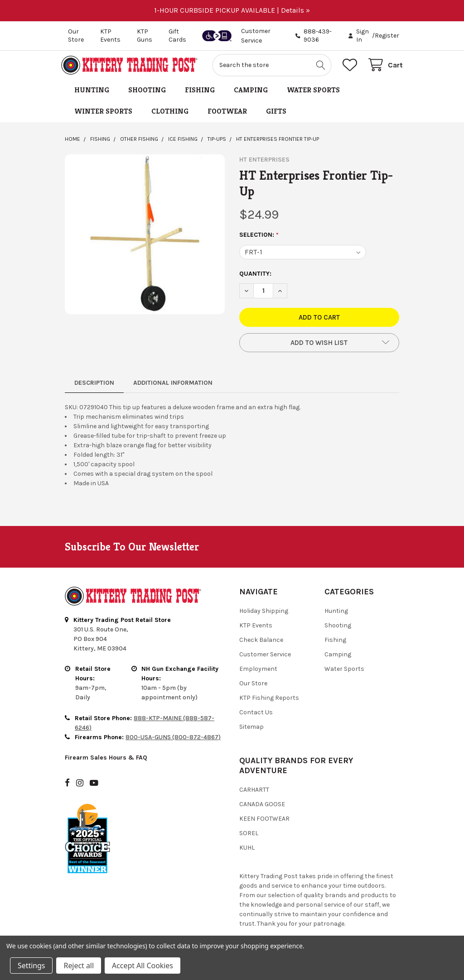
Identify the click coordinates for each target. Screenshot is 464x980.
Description (94, 386)
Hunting (92, 93)
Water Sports (313, 93)
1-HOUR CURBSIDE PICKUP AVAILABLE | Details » (232, 10)
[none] (145, 238)
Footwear (227, 115)
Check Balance (261, 643)
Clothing (170, 115)
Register (387, 36)
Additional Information (173, 386)
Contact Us (256, 716)
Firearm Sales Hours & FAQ (106, 762)
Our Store (76, 36)
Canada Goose (262, 808)
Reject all (78, 966)
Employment (258, 672)
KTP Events (110, 36)
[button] (319, 346)
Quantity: (255, 277)
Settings (31, 966)
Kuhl (247, 851)
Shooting (147, 93)
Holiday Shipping (264, 614)
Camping (251, 93)
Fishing (200, 93)
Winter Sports (103, 115)
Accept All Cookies (143, 966)
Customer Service (265, 658)
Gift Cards (177, 36)
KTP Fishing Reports (269, 701)
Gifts (276, 115)
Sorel (249, 837)
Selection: (259, 239)
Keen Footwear (264, 822)
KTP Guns (145, 36)
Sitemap (251, 730)
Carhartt (254, 793)
